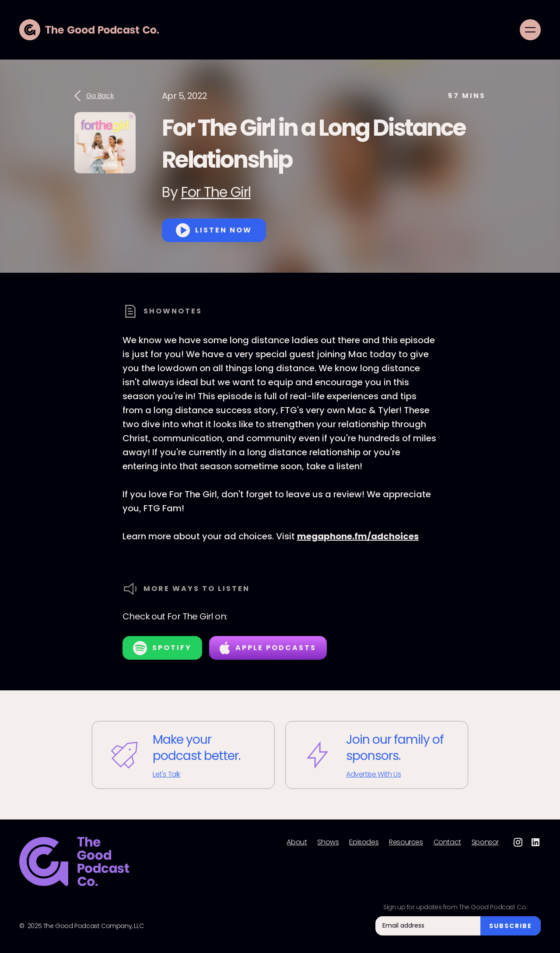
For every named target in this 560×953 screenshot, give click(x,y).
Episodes (364, 842)
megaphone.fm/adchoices (358, 536)
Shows (328, 842)
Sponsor (485, 842)
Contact (447, 842)
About (297, 842)
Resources (406, 842)
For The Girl (216, 192)
